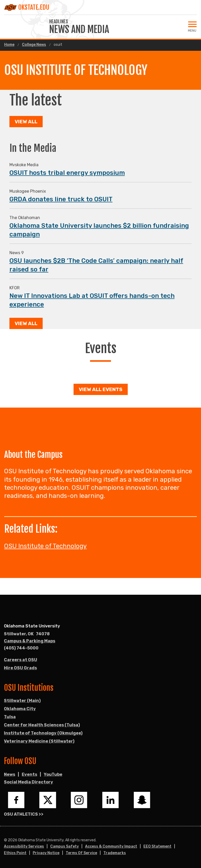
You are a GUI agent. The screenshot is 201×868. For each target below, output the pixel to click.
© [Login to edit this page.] (5, 840)
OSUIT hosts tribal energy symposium (67, 173)
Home (9, 45)
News (10, 774)
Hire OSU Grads (20, 668)
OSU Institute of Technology (45, 546)
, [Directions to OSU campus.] (27, 634)
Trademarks (115, 853)
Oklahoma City (20, 709)
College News (34, 45)
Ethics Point (15, 853)
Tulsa (10, 717)
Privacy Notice (46, 853)
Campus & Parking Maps (30, 641)
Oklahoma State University (32, 626)
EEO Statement (157, 846)
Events (29, 774)
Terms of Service (81, 853)
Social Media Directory (29, 782)
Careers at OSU (21, 660)
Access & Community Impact (111, 846)
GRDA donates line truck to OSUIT (61, 199)
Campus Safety (65, 846)
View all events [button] (101, 389)
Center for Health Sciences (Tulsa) (42, 725)
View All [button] (26, 122)
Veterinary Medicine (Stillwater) (39, 741)
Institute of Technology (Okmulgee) (43, 733)
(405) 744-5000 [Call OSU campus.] (21, 648)
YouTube (53, 774)
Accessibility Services (24, 846)
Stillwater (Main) (22, 701)
